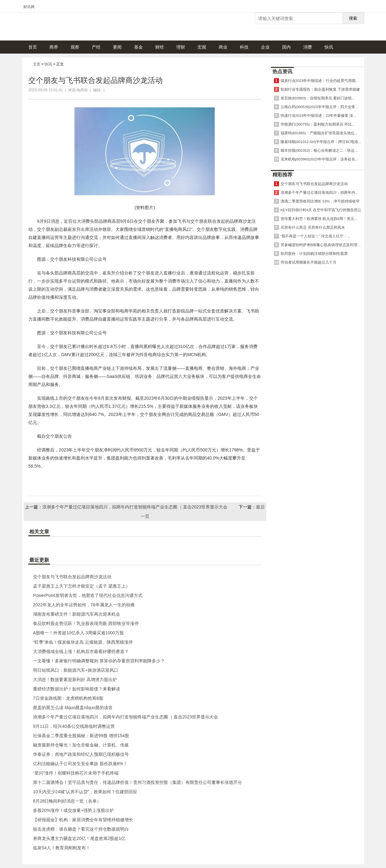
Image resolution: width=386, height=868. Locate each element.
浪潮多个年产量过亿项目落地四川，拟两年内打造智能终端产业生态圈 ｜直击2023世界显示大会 (135, 507)
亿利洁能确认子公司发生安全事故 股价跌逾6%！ (80, 764)
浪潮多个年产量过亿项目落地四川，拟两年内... (319, 192)
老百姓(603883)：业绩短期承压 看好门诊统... (318, 98)
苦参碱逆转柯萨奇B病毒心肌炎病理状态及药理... (321, 245)
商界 (54, 47)
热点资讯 (282, 72)
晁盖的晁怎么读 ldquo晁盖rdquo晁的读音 (73, 708)
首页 (33, 47)
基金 (138, 47)
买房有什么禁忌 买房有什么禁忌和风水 (313, 227)
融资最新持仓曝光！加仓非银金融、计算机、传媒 (81, 745)
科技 (244, 47)
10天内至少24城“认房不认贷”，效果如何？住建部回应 (85, 792)
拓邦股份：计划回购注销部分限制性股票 (314, 253)
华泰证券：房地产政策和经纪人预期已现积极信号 (81, 754)
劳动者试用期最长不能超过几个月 (309, 262)
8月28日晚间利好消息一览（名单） (67, 801)
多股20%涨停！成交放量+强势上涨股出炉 (73, 810)
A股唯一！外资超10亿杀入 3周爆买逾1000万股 (78, 633)
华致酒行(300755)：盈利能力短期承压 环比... (318, 124)
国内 (286, 47)
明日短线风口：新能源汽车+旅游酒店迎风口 (76, 670)
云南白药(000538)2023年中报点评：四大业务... (319, 107)
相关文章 (39, 532)
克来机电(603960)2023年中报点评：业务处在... (319, 159)
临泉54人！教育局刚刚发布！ (62, 848)
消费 (308, 47)
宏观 (202, 47)
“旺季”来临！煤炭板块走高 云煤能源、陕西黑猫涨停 (83, 642)
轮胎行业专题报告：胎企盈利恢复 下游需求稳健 (320, 89)
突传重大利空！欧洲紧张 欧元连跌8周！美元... (319, 219)
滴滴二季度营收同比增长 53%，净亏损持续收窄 (320, 201)
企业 (265, 47)
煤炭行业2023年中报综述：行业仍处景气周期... (320, 81)
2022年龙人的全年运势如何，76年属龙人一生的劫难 (84, 605)
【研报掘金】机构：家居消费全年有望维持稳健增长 (83, 820)
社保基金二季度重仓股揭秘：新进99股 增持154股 (81, 736)
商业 (223, 47)
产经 (96, 47)
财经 (160, 47)
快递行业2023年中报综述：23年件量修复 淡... (319, 115)
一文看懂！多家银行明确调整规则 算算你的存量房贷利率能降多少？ (99, 661)
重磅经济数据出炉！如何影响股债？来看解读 (77, 689)
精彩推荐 (282, 175)
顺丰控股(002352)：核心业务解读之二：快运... (319, 150)
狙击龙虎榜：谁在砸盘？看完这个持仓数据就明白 (81, 829)
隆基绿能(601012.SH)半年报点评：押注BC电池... (321, 142)
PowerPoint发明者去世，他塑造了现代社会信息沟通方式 (88, 595)
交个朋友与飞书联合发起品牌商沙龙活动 (72, 577)
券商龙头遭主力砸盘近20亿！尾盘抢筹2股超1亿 (79, 838)
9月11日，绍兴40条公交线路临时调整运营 (74, 726)
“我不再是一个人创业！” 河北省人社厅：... (316, 236)
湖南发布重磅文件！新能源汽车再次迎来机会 (77, 614)
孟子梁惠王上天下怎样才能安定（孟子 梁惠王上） (81, 586)
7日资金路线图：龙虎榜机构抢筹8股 (68, 698)
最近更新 (39, 560)
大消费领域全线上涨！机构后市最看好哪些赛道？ (81, 651)
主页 (37, 64)
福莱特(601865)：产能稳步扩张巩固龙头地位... (319, 133)
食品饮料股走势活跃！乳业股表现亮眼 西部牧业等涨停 (86, 623)
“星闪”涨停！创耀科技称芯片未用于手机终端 (76, 773)
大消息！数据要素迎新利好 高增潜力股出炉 (75, 680)
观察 (75, 47)
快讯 (329, 47)
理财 (181, 47)
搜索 (353, 18)
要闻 (117, 47)
